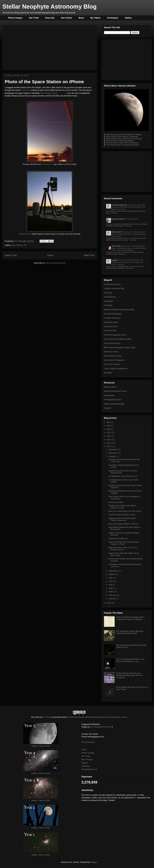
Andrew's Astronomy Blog (114, 288)
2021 (109, 422)
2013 (109, 446)
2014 (109, 443)
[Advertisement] (50, 47)
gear (13, 245)
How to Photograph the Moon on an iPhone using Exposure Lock (130, 660)
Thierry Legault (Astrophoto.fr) (116, 369)
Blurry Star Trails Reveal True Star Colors (125, 511)
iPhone (19, 245)
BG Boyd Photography (113, 314)
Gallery (128, 18)
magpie (114, 260)
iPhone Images (15, 18)
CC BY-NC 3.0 (106, 727)
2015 (109, 440)
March (112, 592)
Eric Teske (18, 241)
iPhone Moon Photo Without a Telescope (122, 137)
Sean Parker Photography (114, 360)
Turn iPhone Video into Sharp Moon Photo (123, 145)
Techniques (113, 18)
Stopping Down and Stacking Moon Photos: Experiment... (122, 519)
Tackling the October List (118, 539)
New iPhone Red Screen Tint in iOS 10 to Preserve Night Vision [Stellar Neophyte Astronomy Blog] (126, 239)
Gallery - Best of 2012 (41, 855)
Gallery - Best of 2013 (41, 828)
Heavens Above (110, 387)
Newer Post (11, 255)
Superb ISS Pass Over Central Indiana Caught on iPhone (124, 543)
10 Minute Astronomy (112, 284)
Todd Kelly (116, 246)
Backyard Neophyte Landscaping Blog (119, 310)
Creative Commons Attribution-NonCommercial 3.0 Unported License (98, 717)
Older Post (89, 255)
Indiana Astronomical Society (115, 391)
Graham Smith (117, 219)
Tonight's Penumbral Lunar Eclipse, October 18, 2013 (122, 507)
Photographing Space (112, 400)
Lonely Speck (109, 395)
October (112, 457)
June (111, 581)
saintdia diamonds (119, 205)
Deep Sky (50, 18)
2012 (109, 603)
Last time (26, 90)
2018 (109, 429)
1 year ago (114, 213)
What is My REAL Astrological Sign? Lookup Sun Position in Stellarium (130, 618)
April (111, 588)
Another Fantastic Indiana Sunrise (122, 515)
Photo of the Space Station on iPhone (123, 524)
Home (50, 255)
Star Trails (34, 18)
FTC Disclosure (88, 742)
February (113, 595)
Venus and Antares (116, 502)
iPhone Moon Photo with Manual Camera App (124, 139)
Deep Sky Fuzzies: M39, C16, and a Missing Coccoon (123, 549)
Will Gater (108, 373)
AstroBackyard (110, 297)
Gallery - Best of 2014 (41, 800)
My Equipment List (89, 769)
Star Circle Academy (112, 364)
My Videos (95, 18)
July (111, 578)
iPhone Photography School (115, 335)
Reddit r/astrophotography (114, 404)
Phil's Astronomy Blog (113, 356)
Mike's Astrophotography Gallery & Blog (120, 348)
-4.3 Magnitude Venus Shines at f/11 (123, 476)
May (111, 585)
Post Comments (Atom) (55, 263)
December (113, 450)
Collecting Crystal (111, 322)
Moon (81, 18)
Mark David (116, 232)
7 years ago (128, 226)
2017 (109, 433)
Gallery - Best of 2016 (41, 746)
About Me (86, 766)
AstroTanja (108, 305)
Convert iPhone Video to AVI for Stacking (122, 143)
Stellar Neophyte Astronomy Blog (49, 7)
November (113, 453)
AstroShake (109, 301)
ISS (25, 245)
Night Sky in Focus (111, 352)
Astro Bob (108, 293)
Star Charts (67, 18)
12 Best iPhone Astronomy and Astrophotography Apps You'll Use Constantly (129, 675)
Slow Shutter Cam (48, 93)
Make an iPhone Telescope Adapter (120, 141)
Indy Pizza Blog (110, 331)
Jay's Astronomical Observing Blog (118, 339)
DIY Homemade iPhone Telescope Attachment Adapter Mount (130, 632)
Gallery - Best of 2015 (41, 773)
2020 (109, 426)
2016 (109, 436)
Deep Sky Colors (111, 326)
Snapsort (108, 408)
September (113, 571)
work (37, 717)
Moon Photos (87, 759)
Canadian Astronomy (112, 318)
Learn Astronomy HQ (112, 343)
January (112, 599)
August (112, 574)
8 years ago (121, 254)
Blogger (94, 862)
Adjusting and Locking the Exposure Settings (123, 135)
